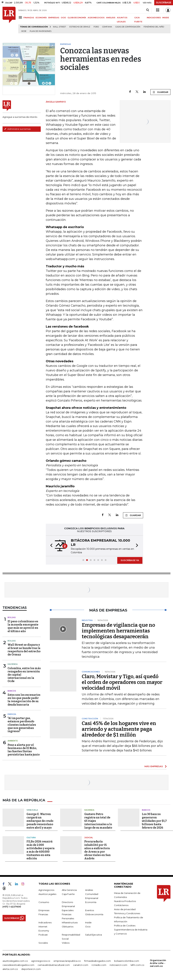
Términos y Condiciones (127, 913)
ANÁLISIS (111, 18)
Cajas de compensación (128, 27)
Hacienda (13, 664)
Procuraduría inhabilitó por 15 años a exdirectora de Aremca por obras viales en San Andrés (97, 850)
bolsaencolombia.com (127, 961)
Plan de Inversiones (41, 31)
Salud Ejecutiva (94, 935)
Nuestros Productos (125, 901)
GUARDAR (160, 92)
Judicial (89, 838)
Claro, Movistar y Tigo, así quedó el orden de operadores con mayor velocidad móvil (122, 682)
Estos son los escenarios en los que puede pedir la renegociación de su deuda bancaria (24, 700)
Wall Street (59, 27)
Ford (96, 27)
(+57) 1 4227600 (12, 907)
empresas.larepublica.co (67, 961)
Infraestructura (70, 922)
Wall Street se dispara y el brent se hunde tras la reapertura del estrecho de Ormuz (24, 650)
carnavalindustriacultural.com (54, 965)
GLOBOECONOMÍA (77, 18)
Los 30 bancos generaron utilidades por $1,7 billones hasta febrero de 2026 (154, 821)
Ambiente (13, 741)
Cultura (31, 838)
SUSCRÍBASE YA (130, 560)
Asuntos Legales (47, 894)
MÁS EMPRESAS (154, 766)
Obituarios (68, 927)
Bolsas (12, 617)
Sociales (43, 943)
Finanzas (43, 914)
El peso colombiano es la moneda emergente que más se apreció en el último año (23, 626)
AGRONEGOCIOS (96, 18)
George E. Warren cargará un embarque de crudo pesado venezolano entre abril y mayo (40, 821)
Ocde (24, 31)
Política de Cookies (125, 926)
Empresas (44, 910)
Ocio (88, 927)
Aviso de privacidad (125, 909)
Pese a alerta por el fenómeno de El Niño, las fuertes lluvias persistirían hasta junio (24, 750)
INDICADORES (154, 18)
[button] (50, 546)
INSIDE (166, 18)
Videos (66, 943)
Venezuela (32, 810)
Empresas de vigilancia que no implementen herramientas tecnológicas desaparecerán (118, 631)
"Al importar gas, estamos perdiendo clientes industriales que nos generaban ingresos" (22, 725)
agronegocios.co (41, 961)
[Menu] (21, 17)
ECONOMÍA (41, 18)
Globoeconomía (94, 914)
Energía (12, 714)
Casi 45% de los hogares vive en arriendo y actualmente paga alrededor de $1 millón (119, 729)
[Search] (148, 10)
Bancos (12, 691)
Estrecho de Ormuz (80, 27)
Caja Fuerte (68, 894)
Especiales (68, 910)
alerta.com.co (10, 969)
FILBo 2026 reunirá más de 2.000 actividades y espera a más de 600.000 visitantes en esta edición (41, 850)
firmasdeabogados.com (97, 961)
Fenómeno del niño (154, 27)
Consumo (44, 902)
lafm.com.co (137, 965)
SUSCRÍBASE (164, 3)
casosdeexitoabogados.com (18, 965)
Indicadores (45, 922)
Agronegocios (46, 890)
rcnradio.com (99, 965)
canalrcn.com (81, 965)
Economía (91, 902)
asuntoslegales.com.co (15, 961)
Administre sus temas (17, 129)
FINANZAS (29, 18)
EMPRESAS (54, 18)
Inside (88, 922)
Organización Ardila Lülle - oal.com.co (158, 963)
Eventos (90, 910)
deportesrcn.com (31, 969)
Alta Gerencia (69, 890)
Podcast (43, 935)
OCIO (63, 18)
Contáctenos (121, 905)
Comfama (107, 27)
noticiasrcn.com (118, 965)
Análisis (89, 890)
